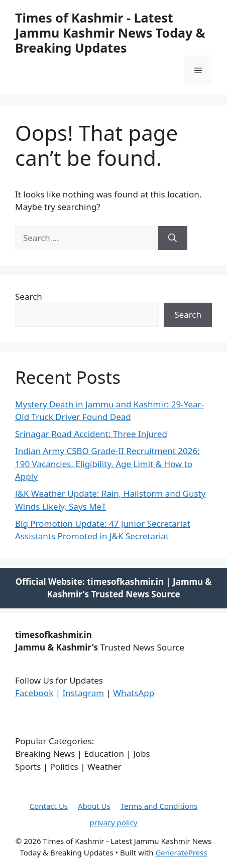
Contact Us (49, 806)
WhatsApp (134, 693)
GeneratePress (181, 852)
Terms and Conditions (159, 806)
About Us (94, 806)
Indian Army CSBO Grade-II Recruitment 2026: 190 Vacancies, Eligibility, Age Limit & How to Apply (107, 464)
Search (29, 296)
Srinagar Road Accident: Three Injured (91, 434)
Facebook (34, 693)
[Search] (173, 238)
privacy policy (114, 822)
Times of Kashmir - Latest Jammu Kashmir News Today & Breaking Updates (110, 33)
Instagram (83, 693)
